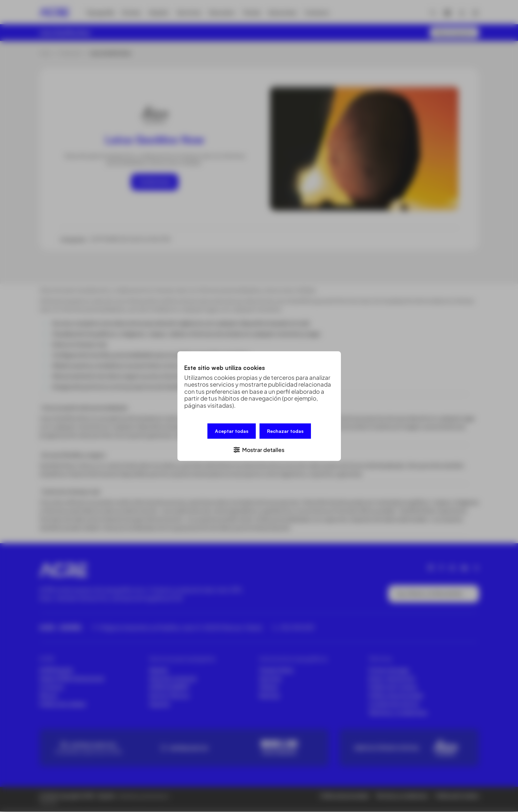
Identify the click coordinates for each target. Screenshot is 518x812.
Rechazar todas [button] (285, 431)
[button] (259, 449)
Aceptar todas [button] (232, 431)
